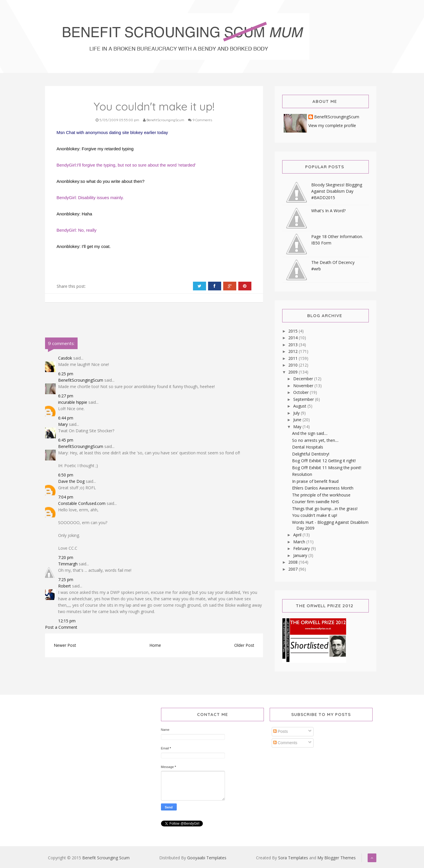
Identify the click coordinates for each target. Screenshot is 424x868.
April (298, 535)
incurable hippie (73, 402)
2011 (294, 358)
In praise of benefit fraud (315, 481)
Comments (285, 743)
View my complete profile (332, 125)
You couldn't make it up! (315, 515)
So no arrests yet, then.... (315, 440)
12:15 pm (67, 621)
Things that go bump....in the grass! (325, 509)
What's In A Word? (328, 211)
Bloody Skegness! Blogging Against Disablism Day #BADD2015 (337, 191)
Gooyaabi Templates (207, 858)
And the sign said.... (310, 433)
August (300, 406)
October (302, 392)
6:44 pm (66, 418)
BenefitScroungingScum (81, 380)
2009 (294, 372)
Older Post (244, 645)
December (304, 379)
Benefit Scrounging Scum (106, 858)
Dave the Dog (71, 481)
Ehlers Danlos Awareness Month (323, 488)
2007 (294, 569)
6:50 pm (66, 475)
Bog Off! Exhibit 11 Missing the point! (327, 468)
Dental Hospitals (308, 447)
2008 (294, 562)
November (304, 386)
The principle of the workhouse (321, 495)
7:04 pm (66, 497)
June (298, 420)
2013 (294, 345)
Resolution (302, 474)
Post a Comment (61, 627)
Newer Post (65, 645)
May (298, 427)
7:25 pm (66, 579)
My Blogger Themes (337, 858)
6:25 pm (66, 374)
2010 (294, 365)
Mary (63, 424)
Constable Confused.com (82, 503)
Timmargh (68, 564)
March (300, 542)
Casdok (65, 358)
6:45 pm (66, 440)
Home (155, 645)
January (301, 555)
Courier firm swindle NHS (316, 502)
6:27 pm (66, 396)
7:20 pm (66, 557)
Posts (281, 731)
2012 (294, 351)
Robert (65, 586)
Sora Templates (293, 858)
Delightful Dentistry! (311, 454)
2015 (294, 331)
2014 (294, 338)
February (302, 548)
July (297, 413)
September (304, 399)
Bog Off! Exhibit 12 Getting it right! (324, 461)
